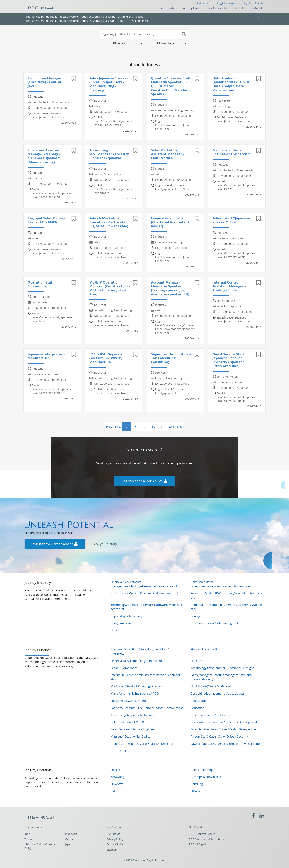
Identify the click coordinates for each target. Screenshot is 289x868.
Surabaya (117, 784)
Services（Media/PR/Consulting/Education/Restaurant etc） (228, 595)
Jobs (172, 8)
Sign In (247, 3)
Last (180, 427)
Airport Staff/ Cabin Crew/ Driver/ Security (219, 736)
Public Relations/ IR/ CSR (127, 722)
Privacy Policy (115, 839)
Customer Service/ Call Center (211, 715)
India (28, 834)
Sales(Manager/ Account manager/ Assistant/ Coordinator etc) (221, 677)
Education (197, 708)
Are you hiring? (105, 544)
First (118, 427)
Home (159, 8)
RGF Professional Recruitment (207, 839)
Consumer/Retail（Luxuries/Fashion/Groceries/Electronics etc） (223, 584)
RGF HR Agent (197, 844)
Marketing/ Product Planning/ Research (137, 686)
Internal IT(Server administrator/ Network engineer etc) (145, 677)
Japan (69, 844)
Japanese (233, 3)
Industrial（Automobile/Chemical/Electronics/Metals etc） (226, 607)
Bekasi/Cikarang (202, 770)
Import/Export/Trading (126, 616)
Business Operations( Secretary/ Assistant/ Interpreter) (140, 651)
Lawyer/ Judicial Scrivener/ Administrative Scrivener (226, 744)
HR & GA (196, 661)
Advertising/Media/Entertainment (134, 715)
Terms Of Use (115, 844)
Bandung (197, 784)
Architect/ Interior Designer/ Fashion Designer (142, 744)
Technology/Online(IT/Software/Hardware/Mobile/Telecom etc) (147, 607)
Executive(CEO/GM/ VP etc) (129, 701)
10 (153, 427)
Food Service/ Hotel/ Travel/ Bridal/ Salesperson (223, 729)
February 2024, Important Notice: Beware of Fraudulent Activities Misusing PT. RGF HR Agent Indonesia (88, 21)
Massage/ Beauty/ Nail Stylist (130, 736)
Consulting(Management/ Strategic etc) (217, 694)
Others (195, 791)
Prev (109, 427)
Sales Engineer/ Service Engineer (133, 729)
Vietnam (70, 839)
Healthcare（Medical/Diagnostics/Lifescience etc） (145, 593)
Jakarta (115, 770)
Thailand (30, 839)
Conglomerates (121, 623)
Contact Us (257, 8)
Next (171, 427)
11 (162, 427)
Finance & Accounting (205, 649)
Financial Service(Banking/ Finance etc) (137, 661)
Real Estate (198, 701)
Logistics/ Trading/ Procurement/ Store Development (147, 708)
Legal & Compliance (124, 668)
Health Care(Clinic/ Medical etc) (212, 686)
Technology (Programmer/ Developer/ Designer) (223, 668)
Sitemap (112, 850)
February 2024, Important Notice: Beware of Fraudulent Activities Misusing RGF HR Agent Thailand (85, 17)
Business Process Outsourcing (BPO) (215, 623)
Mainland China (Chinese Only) (40, 846)
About (239, 8)
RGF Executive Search (202, 834)
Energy (195, 616)
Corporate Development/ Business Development (224, 722)
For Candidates (218, 8)
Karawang (117, 777)
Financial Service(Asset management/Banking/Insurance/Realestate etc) (144, 584)
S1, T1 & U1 (118, 751)
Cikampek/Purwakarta (206, 777)
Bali (113, 791)
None (114, 630)
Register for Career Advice (144, 481)
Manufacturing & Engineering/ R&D (135, 694)
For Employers (191, 8)
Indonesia (71, 834)
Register (260, 3)
